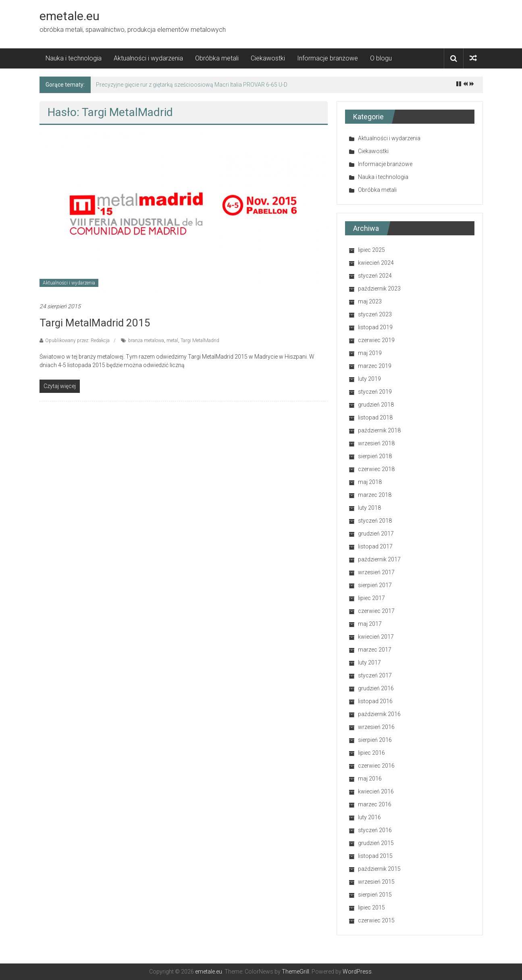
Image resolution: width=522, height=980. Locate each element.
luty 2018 (369, 508)
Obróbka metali (217, 58)
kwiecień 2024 (376, 263)
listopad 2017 (375, 546)
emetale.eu (70, 16)
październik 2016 (379, 714)
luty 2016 (369, 817)
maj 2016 (370, 779)
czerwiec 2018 (376, 469)
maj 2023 (370, 301)
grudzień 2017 (376, 534)
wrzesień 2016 (376, 727)
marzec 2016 (375, 804)
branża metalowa (146, 341)
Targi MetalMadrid (200, 341)
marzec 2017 (375, 650)
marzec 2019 (375, 366)
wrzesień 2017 (376, 572)
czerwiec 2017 (376, 611)
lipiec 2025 (371, 250)
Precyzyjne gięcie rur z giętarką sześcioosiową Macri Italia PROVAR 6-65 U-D (192, 85)
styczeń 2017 (375, 675)
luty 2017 (369, 662)
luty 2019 (369, 379)
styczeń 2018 (375, 521)
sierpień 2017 (375, 585)
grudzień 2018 (376, 405)
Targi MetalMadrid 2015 (95, 323)
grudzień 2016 (376, 688)
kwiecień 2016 (376, 791)
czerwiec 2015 (376, 920)
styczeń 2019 (375, 392)
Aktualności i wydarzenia (148, 58)
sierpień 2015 (375, 895)
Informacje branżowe (328, 58)
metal (172, 341)
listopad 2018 (375, 417)
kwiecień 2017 (376, 637)
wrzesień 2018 (376, 443)
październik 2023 (379, 289)
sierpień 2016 (375, 740)
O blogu (381, 58)
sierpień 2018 (375, 456)
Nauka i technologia (74, 58)
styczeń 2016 (375, 830)
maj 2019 (370, 353)
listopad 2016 (375, 701)
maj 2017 (370, 624)
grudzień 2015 (376, 843)
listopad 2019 (375, 327)
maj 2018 (370, 482)
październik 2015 (379, 869)
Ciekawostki (268, 58)
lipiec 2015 (371, 907)
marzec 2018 (375, 495)
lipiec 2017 (371, 598)
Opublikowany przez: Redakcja (77, 341)
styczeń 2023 (375, 314)
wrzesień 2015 (376, 882)
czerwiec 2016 (376, 766)
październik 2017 (379, 559)
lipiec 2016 (371, 753)
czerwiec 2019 (376, 340)
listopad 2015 (375, 856)
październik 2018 (379, 430)
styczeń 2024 (375, 276)
